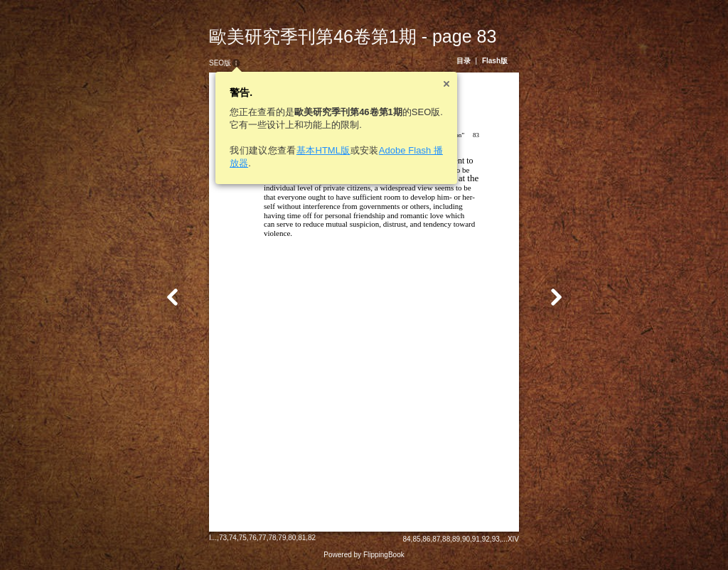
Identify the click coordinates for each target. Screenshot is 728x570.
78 (272, 538)
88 (446, 539)
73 (223, 538)
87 (436, 539)
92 (486, 539)
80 (292, 538)
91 (476, 539)
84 (406, 539)
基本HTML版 (323, 150)
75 (243, 538)
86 (426, 539)
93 (496, 539)
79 (282, 538)
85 (416, 539)
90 (466, 539)
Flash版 (495, 61)
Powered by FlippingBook (364, 555)
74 (233, 538)
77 (263, 538)
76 (253, 538)
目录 (464, 61)
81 (302, 538)
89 (456, 539)
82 (312, 538)
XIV (513, 539)
